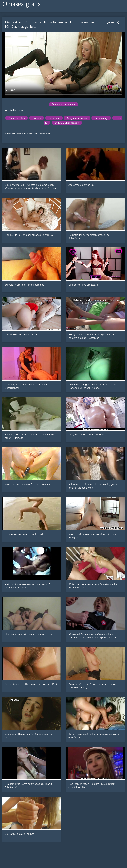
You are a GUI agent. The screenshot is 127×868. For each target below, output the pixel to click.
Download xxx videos (63, 104)
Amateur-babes (17, 118)
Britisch (37, 118)
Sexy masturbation (77, 118)
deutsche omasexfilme (67, 123)
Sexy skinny (101, 118)
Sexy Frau (54, 118)
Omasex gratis (21, 4)
